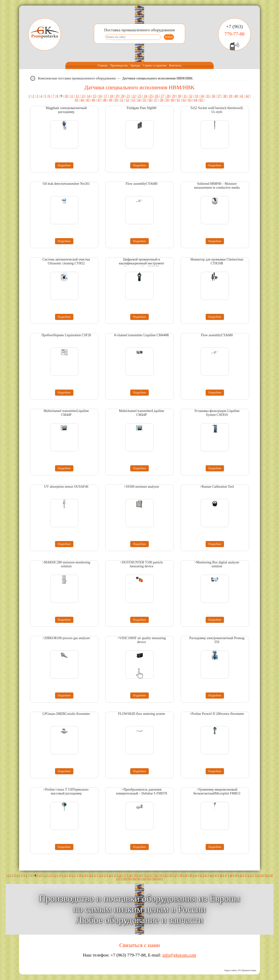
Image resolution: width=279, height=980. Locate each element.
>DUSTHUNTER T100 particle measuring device (142, 564)
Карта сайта (231, 970)
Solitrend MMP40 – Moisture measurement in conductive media (217, 186)
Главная (102, 65)
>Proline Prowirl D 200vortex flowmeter (217, 714)
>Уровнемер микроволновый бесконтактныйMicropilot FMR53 (217, 791)
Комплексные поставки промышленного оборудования (77, 78)
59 (167, 100)
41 (242, 96)
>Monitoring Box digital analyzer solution (217, 564)
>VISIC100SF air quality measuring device (142, 640)
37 (219, 96)
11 (72, 96)
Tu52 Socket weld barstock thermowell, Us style (217, 110)
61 (178, 100)
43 (76, 100)
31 (185, 96)
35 (208, 96)
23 (140, 96)
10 (66, 96)
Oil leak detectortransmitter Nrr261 (66, 184)
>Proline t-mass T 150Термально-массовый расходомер (66, 791)
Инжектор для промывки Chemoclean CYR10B (217, 261)
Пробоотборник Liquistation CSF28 (66, 335)
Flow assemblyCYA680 (142, 184)
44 (82, 100)
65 (201, 100)
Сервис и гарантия (155, 65)
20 (123, 96)
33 (196, 96)
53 (133, 100)
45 (88, 100)
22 (134, 96)
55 (145, 100)
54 (139, 100)
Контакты (175, 65)
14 (89, 96)
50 (116, 100)
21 (128, 96)
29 (174, 96)
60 (173, 100)
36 (213, 96)
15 (94, 96)
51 (122, 100)
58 (161, 100)
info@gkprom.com (179, 955)
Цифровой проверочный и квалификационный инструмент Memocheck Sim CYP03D (141, 263)
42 (248, 96)
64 (195, 100)
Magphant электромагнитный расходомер (66, 110)
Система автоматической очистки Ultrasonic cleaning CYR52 (66, 261)
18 (111, 96)
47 (99, 100)
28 (168, 96)
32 (191, 96)
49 (110, 100)
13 (83, 96)
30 (179, 96)
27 (162, 96)
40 (236, 96)
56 (150, 100)
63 (190, 100)
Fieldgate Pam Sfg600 (142, 108)
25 (151, 96)
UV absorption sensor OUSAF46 (66, 487)
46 (93, 100)
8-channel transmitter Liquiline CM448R (141, 335)
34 (202, 96)
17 (106, 96)
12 (77, 96)
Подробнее (64, 165)
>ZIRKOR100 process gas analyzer (66, 638)
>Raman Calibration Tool (217, 487)
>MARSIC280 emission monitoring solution (66, 564)
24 (145, 96)
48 (105, 100)
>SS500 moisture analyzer (142, 487)
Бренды (135, 65)
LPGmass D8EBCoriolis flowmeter (66, 714)
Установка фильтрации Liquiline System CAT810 (217, 413)
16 (100, 96)
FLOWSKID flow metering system (141, 714)
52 (127, 100)
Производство (119, 65)
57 (156, 100)
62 (184, 100)
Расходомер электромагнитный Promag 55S (217, 640)
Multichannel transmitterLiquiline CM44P (66, 413)
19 (117, 96)
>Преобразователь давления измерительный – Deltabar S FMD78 (142, 791)
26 (157, 96)
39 (230, 96)
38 (225, 96)
